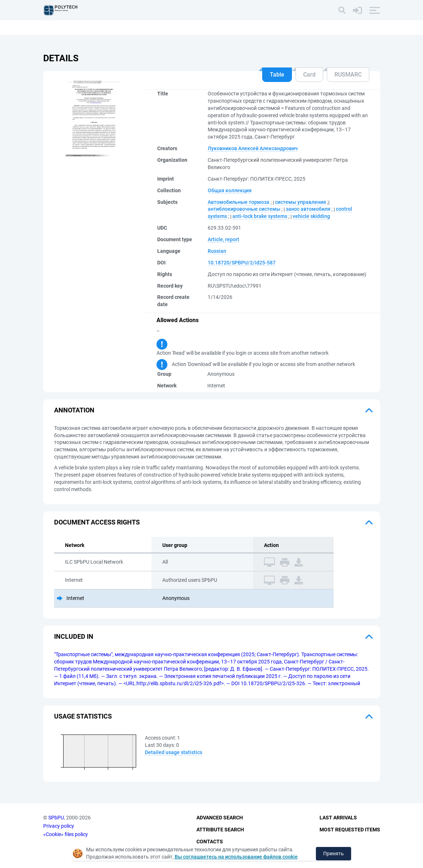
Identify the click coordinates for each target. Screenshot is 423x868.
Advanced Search (220, 818)
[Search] (342, 10)
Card (309, 75)
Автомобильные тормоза (239, 202)
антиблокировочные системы (244, 209)
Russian (217, 251)
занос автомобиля (308, 209)
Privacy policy (59, 826)
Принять (333, 853)
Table (277, 75)
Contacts (210, 842)
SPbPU (56, 818)
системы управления (300, 202)
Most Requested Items (350, 830)
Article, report (223, 239)
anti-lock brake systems (260, 216)
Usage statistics (83, 716)
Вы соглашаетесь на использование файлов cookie (236, 857)
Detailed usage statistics (174, 752)
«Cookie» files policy (66, 834)
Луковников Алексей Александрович (253, 148)
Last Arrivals (338, 818)
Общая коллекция (230, 190)
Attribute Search (220, 830)
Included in (74, 636)
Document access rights (97, 522)
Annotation (74, 410)
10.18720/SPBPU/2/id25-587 (242, 263)
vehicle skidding (311, 216)
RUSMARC (348, 75)
